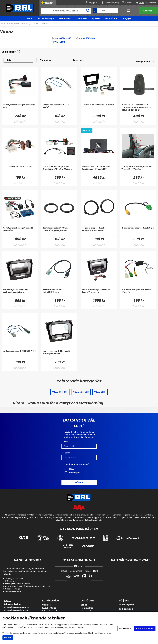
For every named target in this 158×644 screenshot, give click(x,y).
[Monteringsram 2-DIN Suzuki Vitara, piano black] (59, 355)
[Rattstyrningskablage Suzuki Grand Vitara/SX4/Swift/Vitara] (59, 170)
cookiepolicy (80, 627)
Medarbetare (88, 611)
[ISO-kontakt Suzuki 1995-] (20, 170)
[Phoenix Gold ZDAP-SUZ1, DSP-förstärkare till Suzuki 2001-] (99, 170)
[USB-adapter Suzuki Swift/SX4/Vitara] (59, 293)
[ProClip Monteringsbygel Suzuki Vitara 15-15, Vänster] (138, 170)
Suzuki (35, 24)
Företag (153, 3)
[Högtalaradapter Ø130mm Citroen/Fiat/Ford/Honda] (59, 232)
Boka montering (12, 604)
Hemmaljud (65, 18)
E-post (65, 442)
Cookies (46, 605)
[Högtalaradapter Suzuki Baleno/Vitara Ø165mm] (99, 232)
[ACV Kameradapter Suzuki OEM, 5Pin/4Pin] (138, 293)
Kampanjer (81, 18)
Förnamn (66, 453)
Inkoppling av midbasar (16, 610)
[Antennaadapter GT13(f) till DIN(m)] (59, 109)
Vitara (45, 24)
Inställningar (125, 628)
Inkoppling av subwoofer (16, 607)
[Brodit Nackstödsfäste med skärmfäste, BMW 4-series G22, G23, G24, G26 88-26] (138, 109)
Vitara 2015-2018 (87, 38)
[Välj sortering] (145, 62)
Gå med (79, 482)
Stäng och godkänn (145, 628)
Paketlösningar (46, 18)
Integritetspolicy (51, 611)
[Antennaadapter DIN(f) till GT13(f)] (20, 355)
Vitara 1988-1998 (63, 38)
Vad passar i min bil (19, 24)
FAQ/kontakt (49, 608)
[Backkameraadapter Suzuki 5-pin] (138, 232)
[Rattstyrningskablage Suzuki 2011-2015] (20, 109)
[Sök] (66, 11)
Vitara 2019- (60, 42)
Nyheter (96, 18)
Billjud (30, 18)
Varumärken (111, 18)
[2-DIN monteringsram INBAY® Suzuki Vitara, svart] (99, 293)
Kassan (149, 11)
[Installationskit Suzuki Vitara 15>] (99, 109)
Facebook (128, 609)
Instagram (128, 605)
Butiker (7, 601)
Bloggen (127, 18)
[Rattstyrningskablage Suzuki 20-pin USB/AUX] (20, 232)
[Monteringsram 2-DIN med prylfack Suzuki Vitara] (20, 293)
